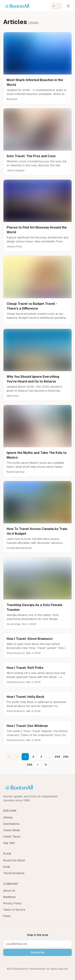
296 (29, 765)
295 (66, 757)
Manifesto (9, 897)
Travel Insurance (14, 873)
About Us (9, 891)
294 (57, 757)
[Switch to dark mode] (57, 6)
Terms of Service (14, 910)
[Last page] (46, 765)
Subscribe (38, 952)
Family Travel (12, 837)
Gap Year (9, 843)
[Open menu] (68, 6)
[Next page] (38, 765)
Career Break (12, 830)
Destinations (11, 824)
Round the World (14, 860)
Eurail (7, 867)
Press (7, 916)
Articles (8, 817)
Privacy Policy (12, 903)
